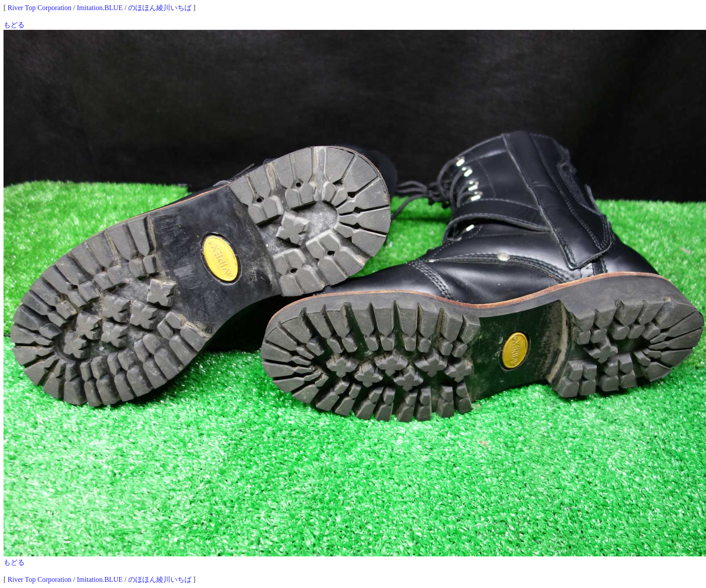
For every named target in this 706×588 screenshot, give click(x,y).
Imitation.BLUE (100, 8)
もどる (14, 25)
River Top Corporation (39, 8)
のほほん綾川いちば (160, 8)
